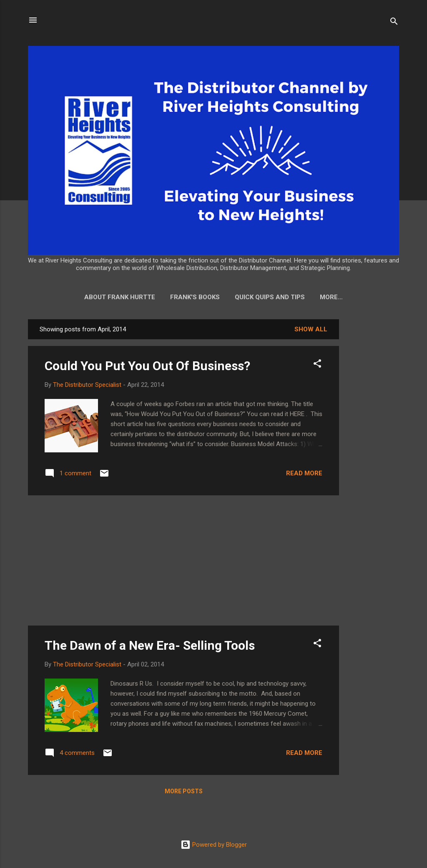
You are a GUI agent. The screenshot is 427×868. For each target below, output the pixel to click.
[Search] (394, 23)
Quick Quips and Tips (270, 297)
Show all (311, 331)
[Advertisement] (372, 446)
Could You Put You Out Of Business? (147, 367)
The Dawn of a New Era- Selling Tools (150, 647)
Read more (304, 475)
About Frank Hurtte (120, 297)
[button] (317, 367)
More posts (184, 793)
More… (331, 297)
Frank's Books (195, 297)
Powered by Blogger (214, 846)
